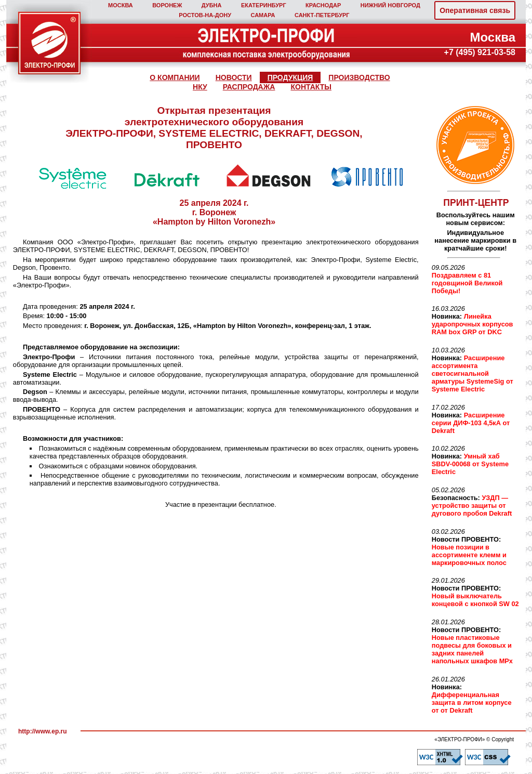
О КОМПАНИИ (175, 77)
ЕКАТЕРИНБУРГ (264, 5)
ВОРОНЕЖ (167, 5)
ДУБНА (212, 5)
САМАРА (263, 15)
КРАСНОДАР (323, 5)
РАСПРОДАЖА (249, 87)
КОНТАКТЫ (311, 87)
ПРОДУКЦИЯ (290, 77)
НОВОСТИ (234, 77)
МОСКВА (121, 5)
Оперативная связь (475, 10)
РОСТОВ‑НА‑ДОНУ (205, 15)
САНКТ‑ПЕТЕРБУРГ (322, 15)
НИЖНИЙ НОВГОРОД (390, 5)
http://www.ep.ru (43, 731)
